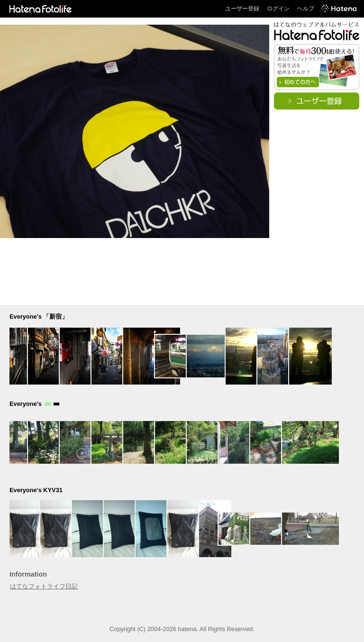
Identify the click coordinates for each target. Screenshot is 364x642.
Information (28, 574)
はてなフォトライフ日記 (44, 586)
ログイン (278, 9)
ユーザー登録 (242, 9)
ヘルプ (306, 9)
